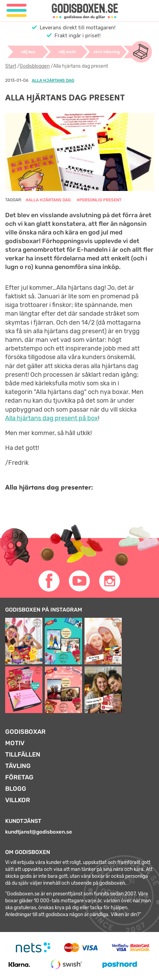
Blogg (16, 789)
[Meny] (17, 11)
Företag (19, 777)
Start (11, 66)
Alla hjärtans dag (53, 80)
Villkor (18, 800)
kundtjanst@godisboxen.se (39, 832)
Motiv (15, 743)
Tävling (18, 766)
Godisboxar (25, 732)
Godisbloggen (35, 66)
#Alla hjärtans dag (48, 200)
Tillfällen (23, 755)
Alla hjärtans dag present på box (52, 418)
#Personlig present (99, 200)
